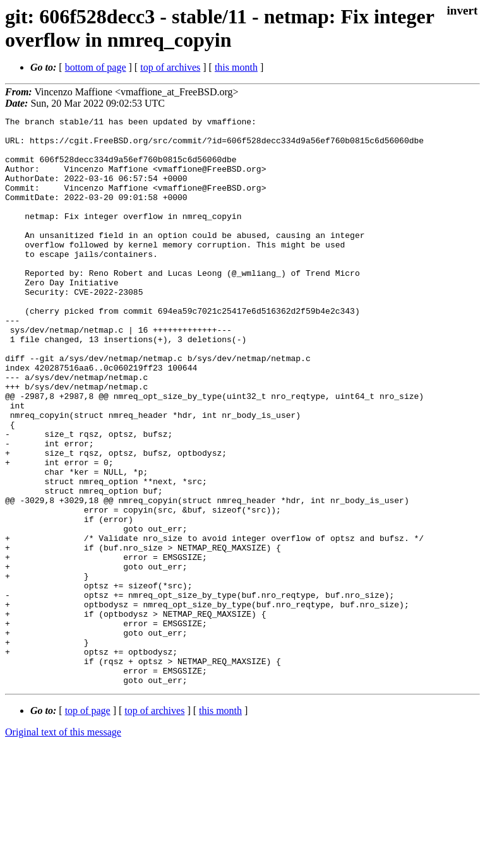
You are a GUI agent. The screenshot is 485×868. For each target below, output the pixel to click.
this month (236, 67)
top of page (88, 824)
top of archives (170, 67)
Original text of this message (63, 846)
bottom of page (96, 67)
